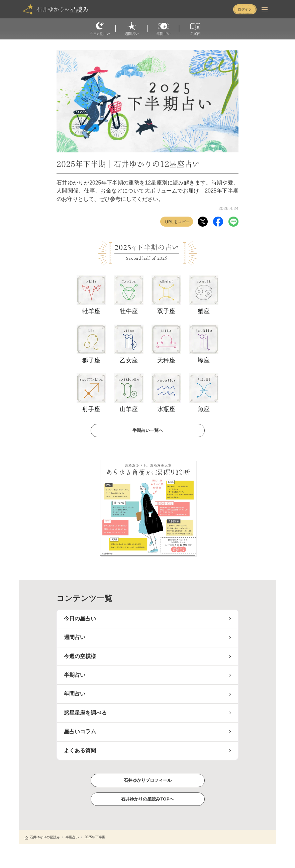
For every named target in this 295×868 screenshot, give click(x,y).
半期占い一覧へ (147, 430)
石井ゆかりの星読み (42, 837)
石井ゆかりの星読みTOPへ (147, 799)
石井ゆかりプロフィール (147, 780)
